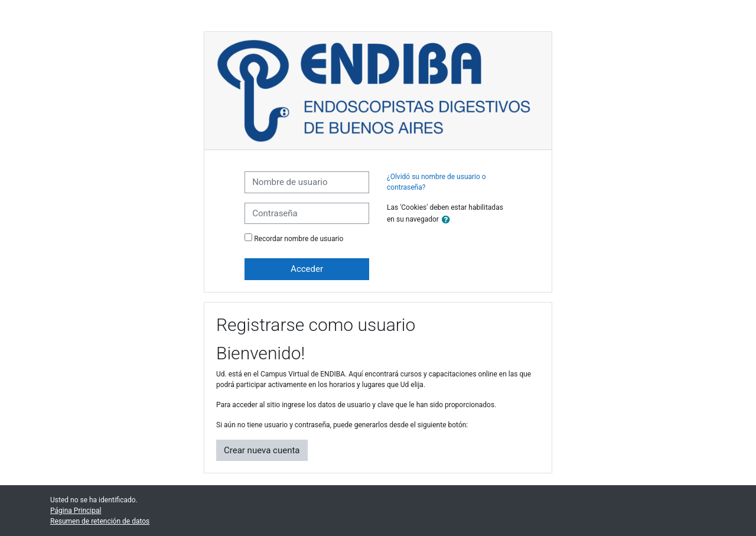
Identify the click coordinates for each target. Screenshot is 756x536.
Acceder (307, 269)
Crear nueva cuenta (262, 450)
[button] (448, 220)
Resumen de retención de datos (100, 521)
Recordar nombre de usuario (299, 239)
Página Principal (76, 511)
